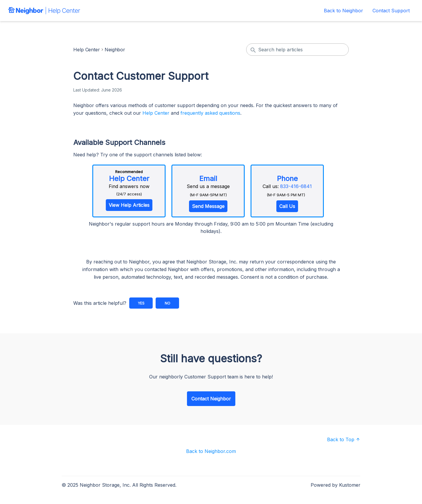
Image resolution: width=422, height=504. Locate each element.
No (167, 303)
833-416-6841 (296, 186)
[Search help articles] (297, 50)
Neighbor (115, 50)
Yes (141, 303)
